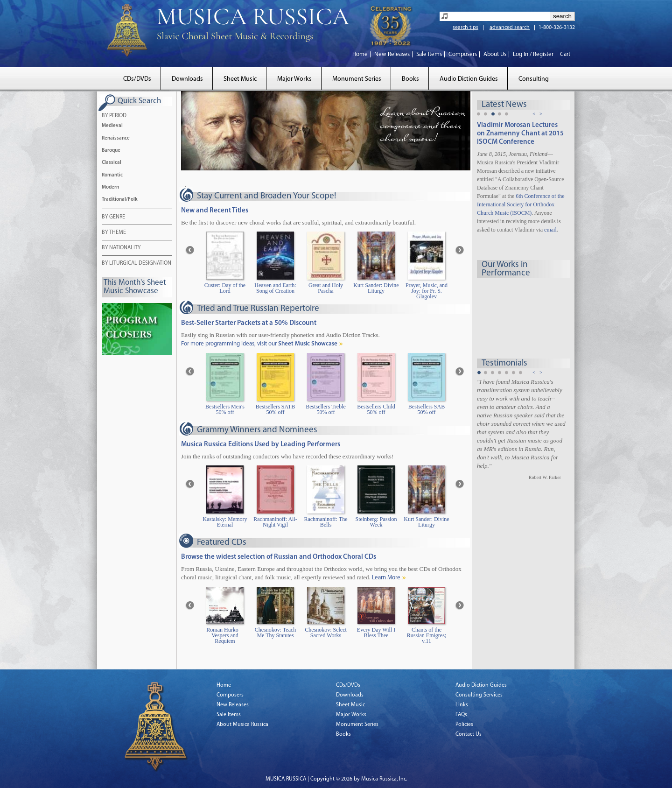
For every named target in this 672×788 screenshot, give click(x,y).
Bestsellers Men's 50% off (225, 410)
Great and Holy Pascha (326, 288)
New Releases (392, 54)
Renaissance (116, 138)
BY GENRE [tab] (113, 218)
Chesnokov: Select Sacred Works (326, 633)
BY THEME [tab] (114, 233)
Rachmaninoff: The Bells (325, 522)
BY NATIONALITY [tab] (121, 248)
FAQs (461, 715)
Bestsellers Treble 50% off (326, 410)
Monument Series (357, 79)
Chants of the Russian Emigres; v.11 (427, 636)
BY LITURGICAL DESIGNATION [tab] (136, 264)
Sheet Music (240, 79)
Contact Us (469, 734)
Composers (463, 54)
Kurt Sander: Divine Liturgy (376, 288)
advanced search (510, 28)
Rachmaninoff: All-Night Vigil (275, 522)
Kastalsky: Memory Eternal (225, 522)
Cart (565, 54)
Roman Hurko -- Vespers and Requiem (225, 636)
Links (462, 705)
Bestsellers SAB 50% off (427, 410)
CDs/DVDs (137, 79)
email (550, 230)
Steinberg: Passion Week (376, 522)
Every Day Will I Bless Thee (376, 633)
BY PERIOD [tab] (114, 116)
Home (360, 54)
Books (410, 79)
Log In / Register (533, 54)
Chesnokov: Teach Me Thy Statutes (276, 633)
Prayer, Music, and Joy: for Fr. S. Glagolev (427, 291)
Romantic (112, 175)
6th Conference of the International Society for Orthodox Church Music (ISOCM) (521, 204)
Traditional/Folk (120, 200)
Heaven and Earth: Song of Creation (275, 288)
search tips (465, 28)
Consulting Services (479, 695)
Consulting (534, 79)
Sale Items (429, 54)
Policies (464, 725)
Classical (112, 163)
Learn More (386, 578)
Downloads (187, 79)
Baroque (111, 151)
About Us (495, 54)
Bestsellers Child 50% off (376, 410)
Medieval (112, 126)
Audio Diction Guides (469, 79)
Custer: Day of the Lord (225, 288)
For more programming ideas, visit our (259, 344)
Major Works (294, 79)
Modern (110, 187)
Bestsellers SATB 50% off (275, 410)
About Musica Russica (242, 725)
